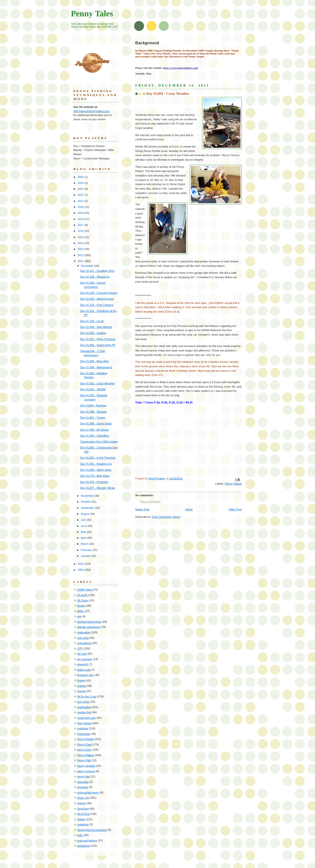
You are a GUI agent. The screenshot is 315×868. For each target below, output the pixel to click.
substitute (83, 824)
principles (83, 782)
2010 (81, 564)
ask (79, 616)
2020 (81, 207)
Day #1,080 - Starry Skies (96, 470)
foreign (81, 680)
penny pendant (86, 766)
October (86, 502)
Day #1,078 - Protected (94, 482)
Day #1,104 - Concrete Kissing (99, 293)
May (84, 532)
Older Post (235, 509)
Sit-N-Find (83, 814)
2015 (81, 237)
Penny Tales (92, 13)
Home (189, 509)
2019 (81, 213)
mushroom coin (87, 718)
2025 (81, 177)
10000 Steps (85, 590)
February (87, 550)
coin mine (83, 638)
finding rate (84, 670)
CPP (80, 648)
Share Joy (83, 798)
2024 (81, 183)
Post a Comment (150, 501)
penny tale (84, 776)
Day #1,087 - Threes (93, 418)
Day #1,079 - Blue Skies (95, 476)
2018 (81, 219)
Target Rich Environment (92, 830)
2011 (81, 261)
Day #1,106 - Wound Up (95, 277)
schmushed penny (88, 793)
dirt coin (82, 654)
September (88, 508)
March (85, 544)
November (88, 496)
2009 (81, 570)
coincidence (84, 643)
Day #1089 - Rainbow (93, 405)
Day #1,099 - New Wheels (96, 327)
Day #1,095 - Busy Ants (94, 361)
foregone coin (85, 675)
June (84, 526)
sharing (82, 803)
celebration (84, 632)
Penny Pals (84, 760)
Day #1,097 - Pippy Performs (98, 339)
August (85, 514)
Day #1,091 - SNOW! (93, 389)
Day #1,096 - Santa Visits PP (98, 345)
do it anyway (85, 659)
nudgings (83, 728)
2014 (81, 243)
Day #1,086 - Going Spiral (96, 423)
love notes (83, 702)
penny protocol (86, 771)
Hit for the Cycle (87, 696)
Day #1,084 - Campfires (95, 436)
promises (83, 787)
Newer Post (142, 509)
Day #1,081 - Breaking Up (96, 464)
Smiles (81, 819)
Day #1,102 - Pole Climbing (97, 305)
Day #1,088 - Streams (93, 412)
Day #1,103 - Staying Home (97, 299)
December (88, 266)
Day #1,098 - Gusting (93, 333)
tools (80, 835)
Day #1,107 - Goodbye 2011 (97, 271)
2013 (81, 249)
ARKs (81, 611)
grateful (82, 686)
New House (84, 723)
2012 (81, 255)
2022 (81, 195)
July (84, 520)
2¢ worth (82, 595)
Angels (81, 606)
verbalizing (84, 846)
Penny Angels (86, 739)
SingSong (83, 809)
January (86, 556)
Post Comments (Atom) (166, 517)
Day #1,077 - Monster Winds (97, 488)
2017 (81, 225)
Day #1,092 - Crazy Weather (97, 383)
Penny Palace (233, 484)
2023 (81, 189)
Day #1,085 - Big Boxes (95, 430)
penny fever (84, 750)
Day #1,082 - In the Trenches (98, 458)
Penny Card (84, 744)
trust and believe (87, 841)
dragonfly (83, 664)
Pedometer (84, 734)
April (84, 538)
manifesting (84, 707)
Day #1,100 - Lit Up (92, 321)
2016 (81, 231)
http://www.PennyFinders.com (92, 111)
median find (84, 712)
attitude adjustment (89, 627)
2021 (81, 201)
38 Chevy (83, 600)
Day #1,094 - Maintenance (96, 367)
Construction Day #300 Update (99, 442)
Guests (82, 691)
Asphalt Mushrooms (89, 622)
